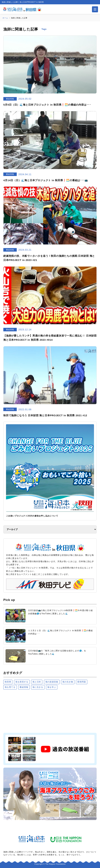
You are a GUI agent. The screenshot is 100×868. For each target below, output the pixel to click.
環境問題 (82, 682)
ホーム (5, 18)
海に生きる (38, 687)
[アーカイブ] (50, 529)
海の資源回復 (52, 682)
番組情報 (24, 687)
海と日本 (37, 682)
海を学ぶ (52, 687)
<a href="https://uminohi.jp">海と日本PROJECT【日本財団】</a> (50, 711)
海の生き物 (68, 682)
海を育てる (10, 687)
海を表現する (22, 682)
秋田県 (8, 682)
